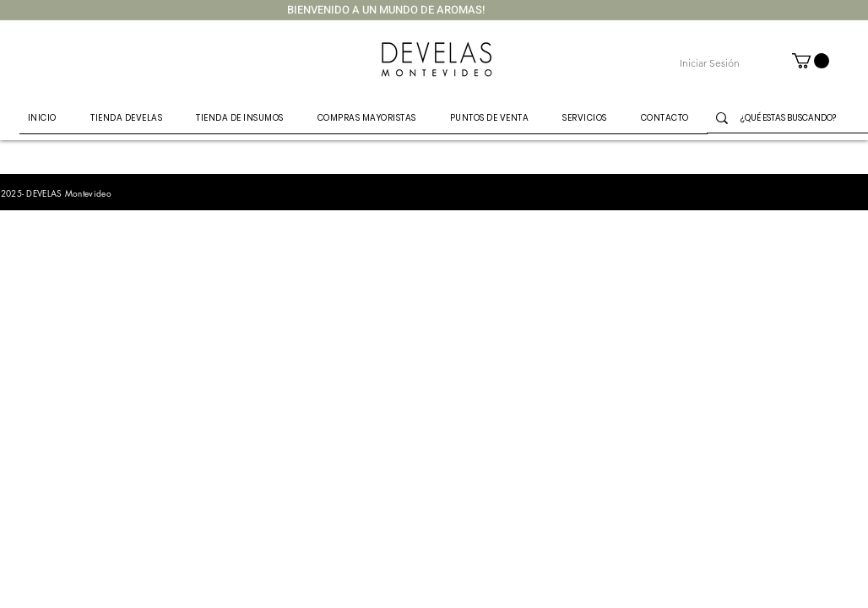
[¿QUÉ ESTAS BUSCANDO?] (797, 118)
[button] (811, 61)
